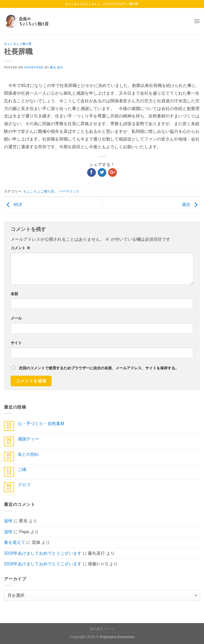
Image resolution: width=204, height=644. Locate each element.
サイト (16, 343)
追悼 (8, 521)
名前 (14, 294)
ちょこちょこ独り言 (18, 44)
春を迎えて (15, 542)
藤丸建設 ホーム (102, 629)
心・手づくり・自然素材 (41, 424)
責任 (191, 205)
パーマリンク (69, 191)
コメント (20, 248)
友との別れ (28, 454)
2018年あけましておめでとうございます (43, 553)
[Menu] (197, 21)
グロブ (24, 485)
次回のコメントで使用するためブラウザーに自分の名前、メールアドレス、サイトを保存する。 (99, 368)
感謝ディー (28, 439)
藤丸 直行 (57, 67)
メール (16, 318)
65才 (13, 205)
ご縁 (22, 469)
